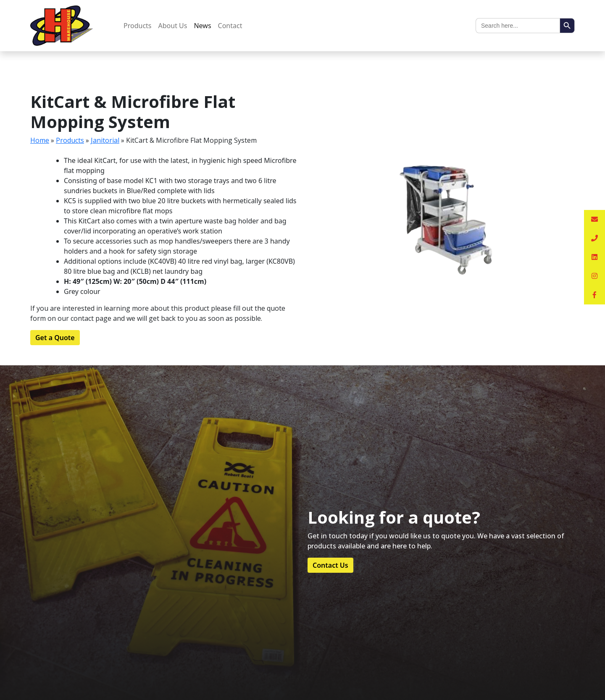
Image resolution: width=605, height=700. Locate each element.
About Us (173, 26)
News (202, 26)
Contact (230, 26)
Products (138, 26)
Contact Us (330, 565)
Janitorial (105, 140)
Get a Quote (55, 338)
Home (40, 140)
